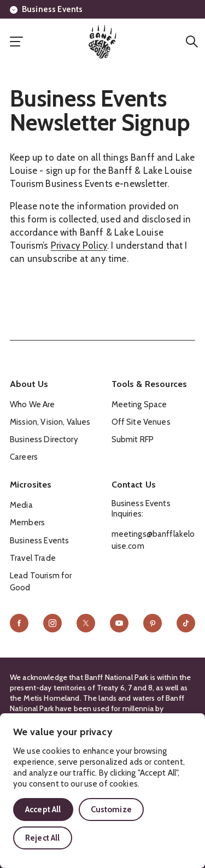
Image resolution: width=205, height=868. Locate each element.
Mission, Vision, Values (50, 422)
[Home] (102, 42)
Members (27, 523)
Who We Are (33, 404)
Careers (24, 457)
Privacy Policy (79, 245)
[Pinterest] (153, 623)
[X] (86, 623)
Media (21, 505)
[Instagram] (52, 623)
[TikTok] (186, 623)
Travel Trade (33, 558)
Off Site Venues (141, 422)
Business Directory (44, 439)
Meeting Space (139, 404)
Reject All (43, 838)
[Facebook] (19, 623)
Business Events (46, 9)
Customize (111, 810)
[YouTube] (119, 623)
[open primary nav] (16, 42)
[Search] (192, 42)
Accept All (43, 810)
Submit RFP (133, 439)
